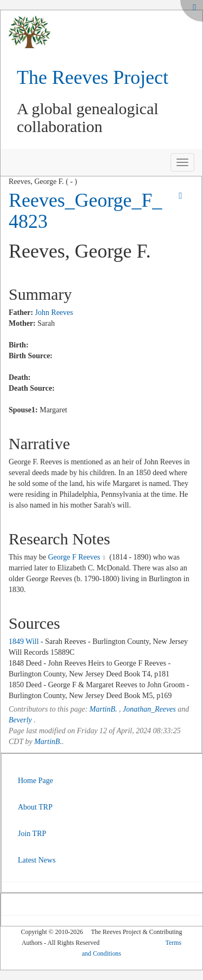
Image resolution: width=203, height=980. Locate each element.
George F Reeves (74, 557)
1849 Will (24, 642)
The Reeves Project (93, 77)
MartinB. (103, 709)
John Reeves (54, 313)
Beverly (20, 720)
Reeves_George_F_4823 (85, 211)
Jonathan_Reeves (149, 709)
